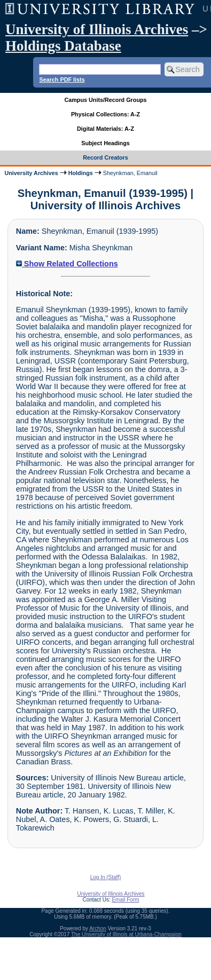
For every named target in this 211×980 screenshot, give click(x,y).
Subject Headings (105, 143)
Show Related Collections (67, 264)
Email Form (125, 900)
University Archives (31, 173)
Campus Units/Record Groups (105, 100)
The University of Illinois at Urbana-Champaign (126, 934)
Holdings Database (63, 46)
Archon (98, 928)
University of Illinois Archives (97, 29)
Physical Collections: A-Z (105, 114)
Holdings (81, 173)
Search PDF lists (62, 80)
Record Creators (105, 157)
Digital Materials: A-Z (105, 129)
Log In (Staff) (106, 877)
